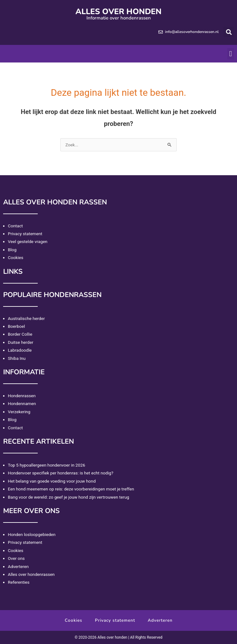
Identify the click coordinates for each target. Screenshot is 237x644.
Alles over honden (119, 12)
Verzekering (19, 412)
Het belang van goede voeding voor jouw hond (52, 481)
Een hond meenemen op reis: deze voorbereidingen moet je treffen (71, 489)
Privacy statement (25, 234)
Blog (12, 250)
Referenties (19, 582)
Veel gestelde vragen (28, 241)
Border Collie (20, 334)
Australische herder (26, 318)
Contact (15, 226)
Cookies (16, 257)
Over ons (16, 558)
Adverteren (18, 566)
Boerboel (16, 326)
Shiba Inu (17, 358)
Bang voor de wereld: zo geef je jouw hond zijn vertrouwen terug (69, 497)
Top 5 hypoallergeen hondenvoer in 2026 (47, 465)
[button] (229, 32)
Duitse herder (21, 342)
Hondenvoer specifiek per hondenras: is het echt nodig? (61, 473)
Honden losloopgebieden (32, 534)
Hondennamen (22, 403)
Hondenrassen (22, 396)
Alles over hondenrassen (31, 574)
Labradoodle (20, 350)
